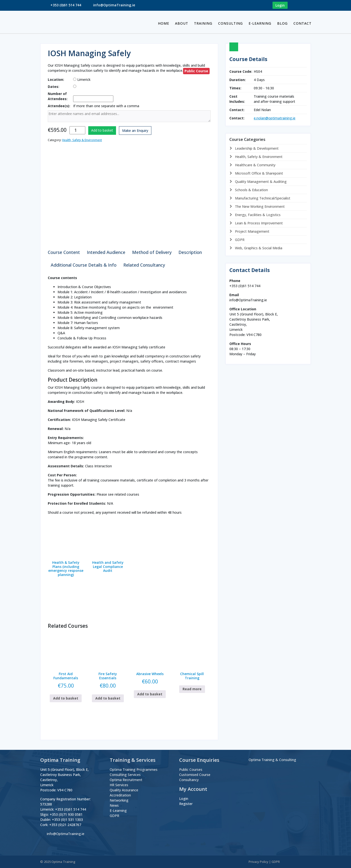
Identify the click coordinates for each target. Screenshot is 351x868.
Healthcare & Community (255, 165)
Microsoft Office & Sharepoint (258, 173)
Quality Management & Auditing (260, 182)
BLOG (282, 23)
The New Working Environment (259, 206)
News (114, 805)
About (182, 23)
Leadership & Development (256, 148)
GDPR (239, 240)
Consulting (230, 23)
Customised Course (195, 775)
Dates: (54, 87)
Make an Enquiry (135, 131)
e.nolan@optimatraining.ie (275, 118)
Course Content (64, 252)
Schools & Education (251, 190)
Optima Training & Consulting (272, 760)
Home (164, 23)
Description (190, 252)
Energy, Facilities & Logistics (257, 215)
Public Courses (191, 769)
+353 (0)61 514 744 (66, 5)
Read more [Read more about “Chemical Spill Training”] (192, 689)
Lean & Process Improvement (258, 223)
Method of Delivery (152, 252)
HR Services (119, 785)
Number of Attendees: (58, 96)
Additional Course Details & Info (84, 265)
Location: (56, 79)
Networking (119, 800)
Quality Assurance (124, 790)
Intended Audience (106, 252)
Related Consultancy (144, 265)
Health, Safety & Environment (82, 140)
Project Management (252, 231)
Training (203, 23)
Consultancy (189, 780)
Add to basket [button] (66, 698)
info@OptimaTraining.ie (114, 5)
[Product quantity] (77, 130)
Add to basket (102, 130)
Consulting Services (125, 775)
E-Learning (260, 23)
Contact (302, 23)
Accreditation (120, 795)
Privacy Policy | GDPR (264, 862)
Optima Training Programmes (134, 769)
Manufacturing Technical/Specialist (262, 198)
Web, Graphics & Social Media (258, 248)
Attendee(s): (59, 106)
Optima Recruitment (126, 780)
